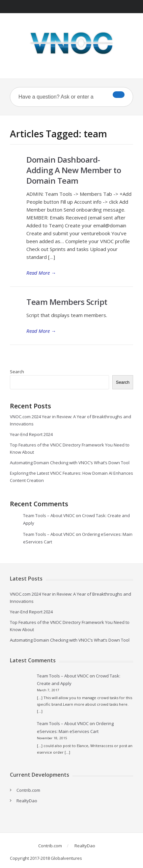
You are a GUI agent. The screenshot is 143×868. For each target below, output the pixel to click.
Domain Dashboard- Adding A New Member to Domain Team (74, 170)
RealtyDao (27, 801)
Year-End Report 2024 (31, 434)
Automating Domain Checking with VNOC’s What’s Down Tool (70, 463)
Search (17, 372)
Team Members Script (67, 302)
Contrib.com (28, 790)
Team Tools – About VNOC (49, 515)
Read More (41, 273)
